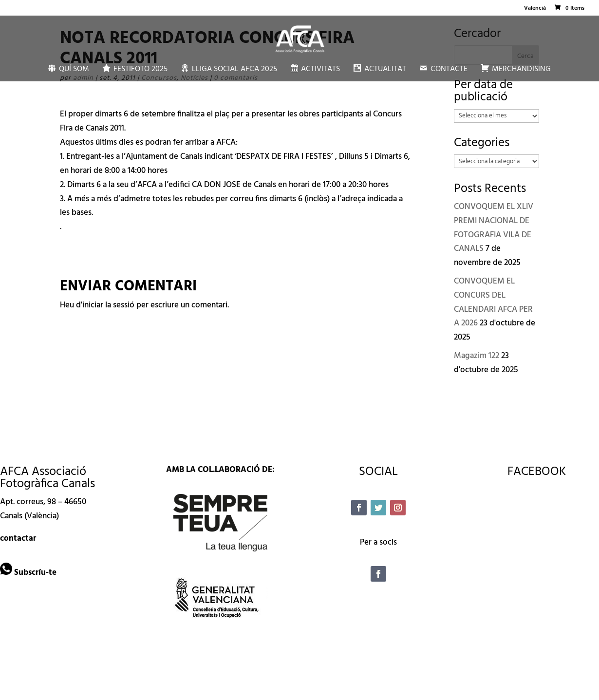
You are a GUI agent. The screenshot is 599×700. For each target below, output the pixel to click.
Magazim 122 (477, 356)
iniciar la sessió (108, 305)
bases (82, 213)
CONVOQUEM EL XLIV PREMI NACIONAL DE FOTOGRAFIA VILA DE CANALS (494, 228)
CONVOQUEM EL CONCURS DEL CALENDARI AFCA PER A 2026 (493, 303)
